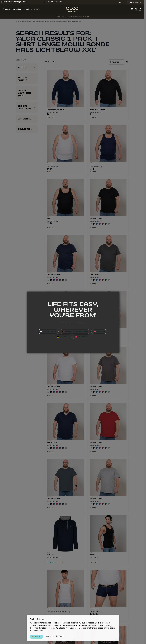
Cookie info (61, 636)
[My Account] (136, 9)
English (136, 2)
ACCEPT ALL (36, 637)
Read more (50, 636)
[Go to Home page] (72, 9)
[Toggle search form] (132, 9)
